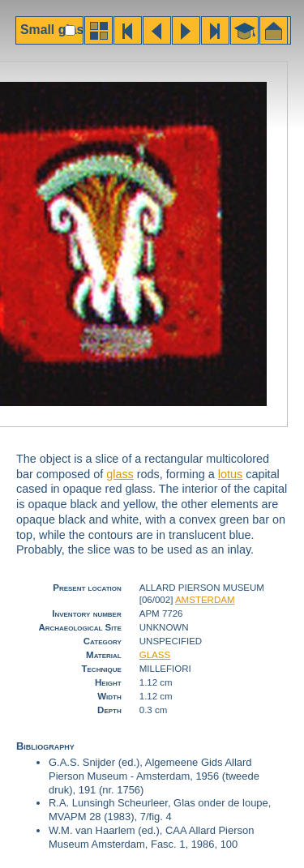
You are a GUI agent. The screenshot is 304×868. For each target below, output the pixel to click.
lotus (230, 474)
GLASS (155, 655)
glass (120, 474)
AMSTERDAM (205, 600)
